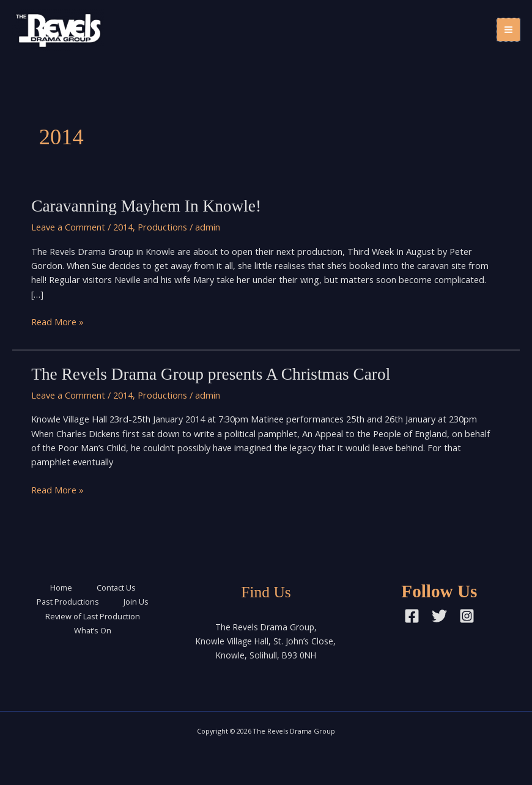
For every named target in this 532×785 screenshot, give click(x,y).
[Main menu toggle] (508, 30)
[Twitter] (439, 616)
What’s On (93, 630)
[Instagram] (467, 616)
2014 (123, 227)
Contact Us (116, 588)
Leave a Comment (68, 227)
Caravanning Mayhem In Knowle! (146, 206)
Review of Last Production (93, 616)
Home (61, 588)
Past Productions (68, 602)
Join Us (136, 602)
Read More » (57, 322)
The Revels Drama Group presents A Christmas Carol (211, 374)
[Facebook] (412, 616)
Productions (162, 227)
